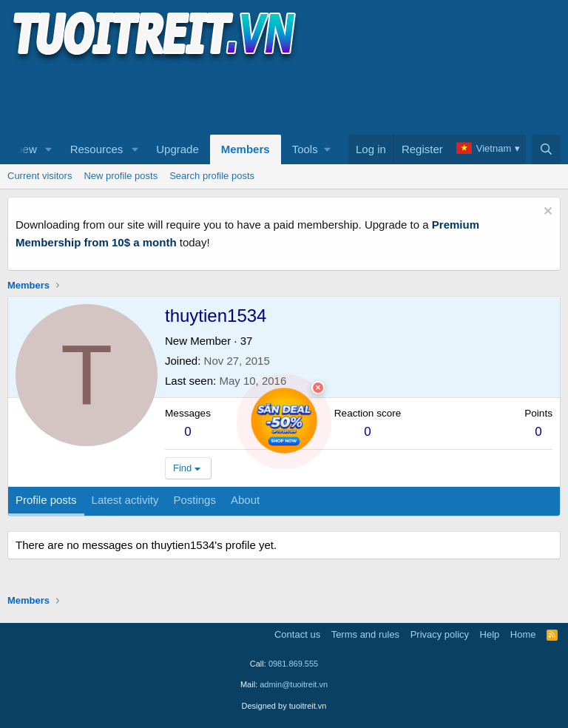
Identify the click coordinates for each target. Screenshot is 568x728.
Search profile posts (212, 176)
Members (246, 149)
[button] (49, 149)
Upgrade (177, 149)
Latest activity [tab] (125, 500)
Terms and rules (365, 634)
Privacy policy (440, 634)
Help (490, 634)
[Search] (546, 149)
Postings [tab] (195, 500)
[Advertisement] (277, 97)
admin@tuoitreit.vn (294, 684)
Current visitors (40, 176)
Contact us (297, 634)
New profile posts (121, 176)
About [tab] (245, 500)
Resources (97, 149)
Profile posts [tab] (46, 500)
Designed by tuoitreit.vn (284, 706)
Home (523, 634)
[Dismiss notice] (546, 213)
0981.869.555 (293, 664)
